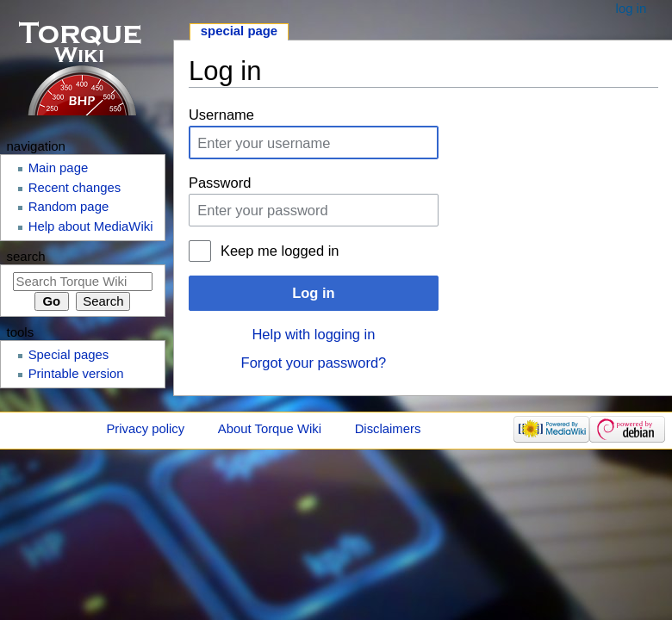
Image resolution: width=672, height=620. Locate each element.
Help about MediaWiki (91, 226)
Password (220, 183)
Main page (59, 168)
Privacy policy (145, 429)
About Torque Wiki (270, 429)
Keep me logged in (280, 251)
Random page (69, 207)
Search (26, 256)
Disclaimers (388, 429)
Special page (239, 31)
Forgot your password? (314, 363)
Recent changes (75, 188)
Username (221, 115)
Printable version (76, 374)
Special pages (69, 355)
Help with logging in (313, 334)
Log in (313, 293)
